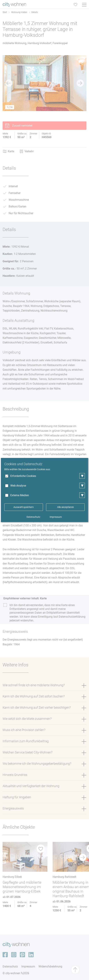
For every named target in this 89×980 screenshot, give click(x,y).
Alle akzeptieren (65, 507)
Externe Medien (20, 495)
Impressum (56, 517)
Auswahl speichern (24, 507)
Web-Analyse (18, 486)
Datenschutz (33, 517)
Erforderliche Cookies (23, 476)
